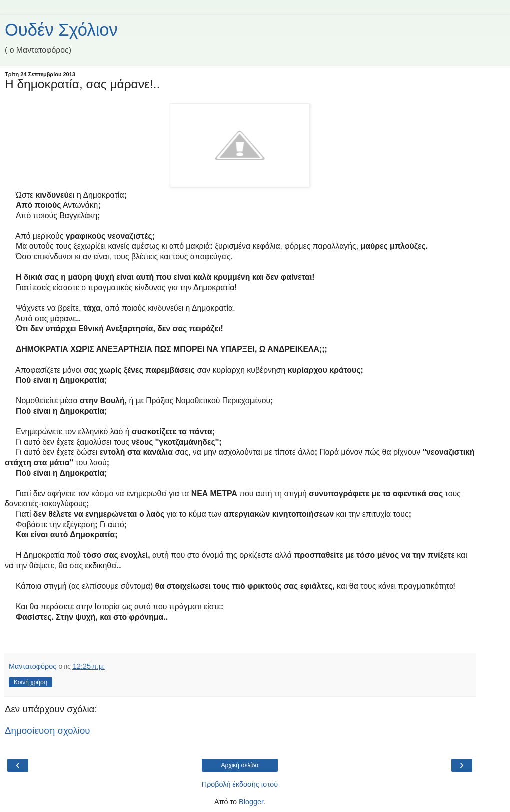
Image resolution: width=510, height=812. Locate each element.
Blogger (251, 802)
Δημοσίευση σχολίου (48, 731)
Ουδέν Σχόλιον (61, 30)
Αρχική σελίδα (240, 765)
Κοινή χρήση (31, 682)
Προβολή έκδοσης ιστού (240, 784)
